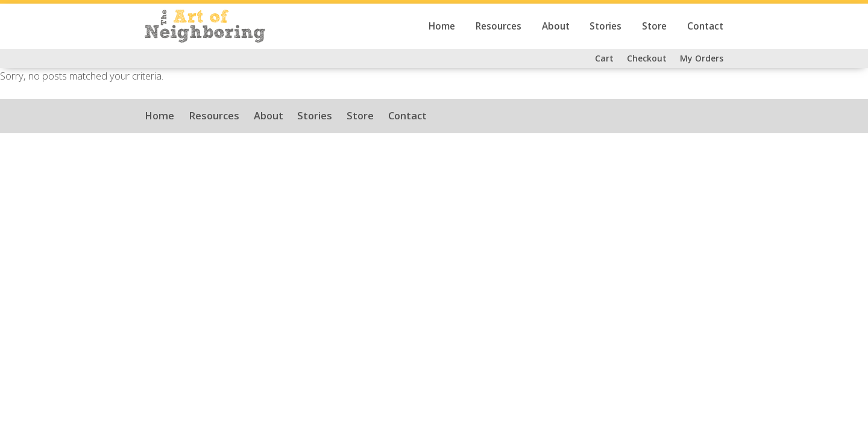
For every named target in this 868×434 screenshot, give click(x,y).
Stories (605, 26)
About (556, 26)
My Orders (702, 58)
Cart (604, 58)
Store (654, 26)
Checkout (647, 58)
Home (442, 26)
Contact (705, 26)
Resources (498, 26)
